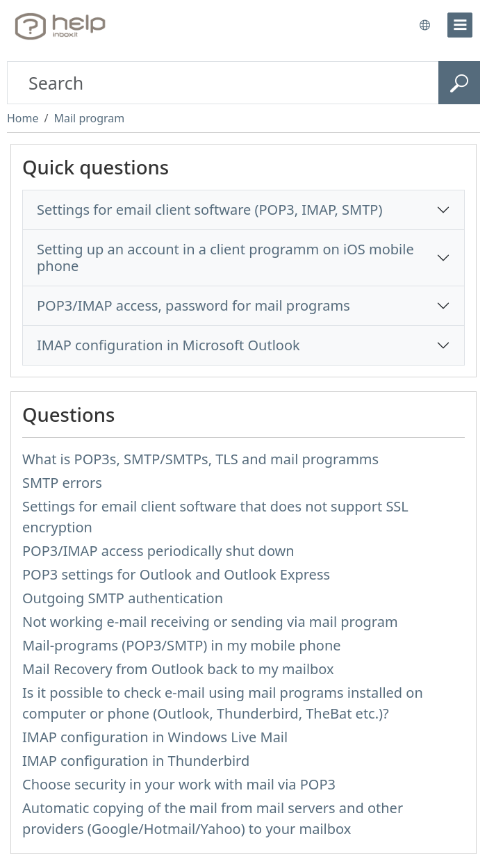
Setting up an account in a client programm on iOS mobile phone (225, 257)
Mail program (89, 118)
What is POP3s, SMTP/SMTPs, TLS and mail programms (200, 459)
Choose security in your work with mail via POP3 (179, 784)
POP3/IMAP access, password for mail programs (193, 305)
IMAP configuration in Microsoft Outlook (168, 345)
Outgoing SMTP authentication (123, 598)
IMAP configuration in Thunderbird (136, 761)
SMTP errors (62, 483)
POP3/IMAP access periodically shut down (158, 551)
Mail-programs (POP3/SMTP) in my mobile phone (182, 645)
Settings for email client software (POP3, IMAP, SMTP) (209, 210)
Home (23, 118)
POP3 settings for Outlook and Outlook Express (176, 574)
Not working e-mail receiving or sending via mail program (210, 622)
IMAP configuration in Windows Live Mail (155, 737)
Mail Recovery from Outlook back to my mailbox (178, 669)
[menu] (460, 25)
